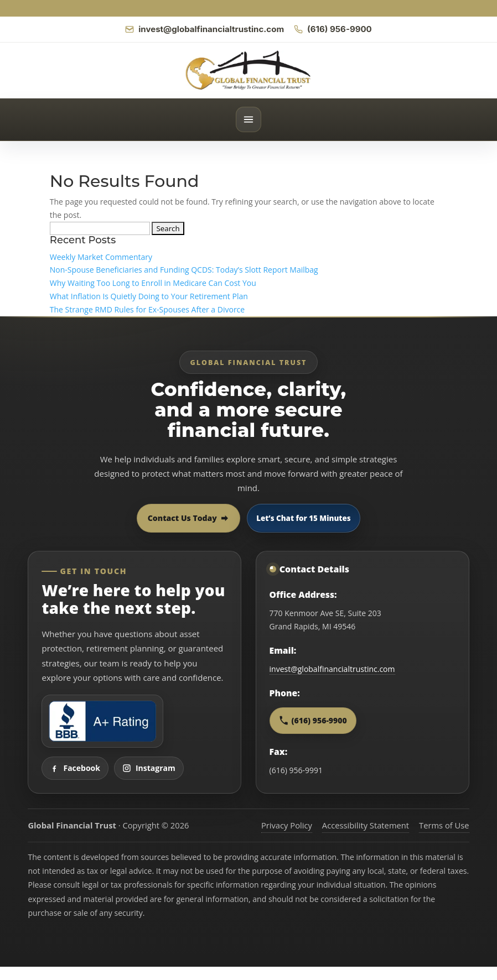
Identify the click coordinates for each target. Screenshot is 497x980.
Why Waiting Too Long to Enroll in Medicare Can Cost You (153, 283)
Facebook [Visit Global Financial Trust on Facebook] (75, 768)
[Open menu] (249, 119)
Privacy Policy (287, 825)
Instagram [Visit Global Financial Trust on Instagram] (149, 768)
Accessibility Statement (366, 825)
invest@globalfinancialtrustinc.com (332, 669)
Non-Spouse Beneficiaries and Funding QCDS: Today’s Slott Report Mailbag (184, 270)
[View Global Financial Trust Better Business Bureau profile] (102, 721)
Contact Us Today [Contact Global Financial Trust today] (189, 518)
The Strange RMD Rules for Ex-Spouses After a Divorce (147, 309)
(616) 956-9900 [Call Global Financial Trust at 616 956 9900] (313, 720)
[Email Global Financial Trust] (205, 29)
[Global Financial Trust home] (248, 70)
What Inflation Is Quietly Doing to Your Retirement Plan (149, 296)
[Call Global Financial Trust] (333, 29)
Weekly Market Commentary (101, 257)
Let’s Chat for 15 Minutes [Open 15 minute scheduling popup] (303, 518)
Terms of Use (444, 825)
